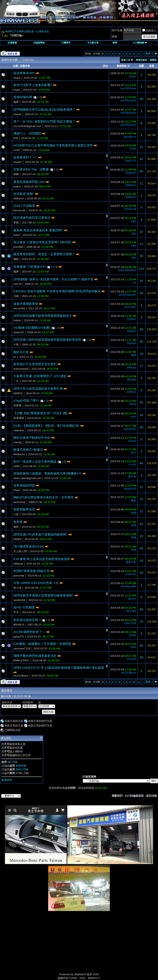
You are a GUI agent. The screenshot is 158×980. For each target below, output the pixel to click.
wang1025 (130, 489)
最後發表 (122, 66)
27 (141, 147)
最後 (149, 53)
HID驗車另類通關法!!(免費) (32, 328)
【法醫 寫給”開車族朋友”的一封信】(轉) (41, 413)
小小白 (132, 465)
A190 (16, 150)
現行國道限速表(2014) (29, 546)
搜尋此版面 (141, 60)
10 (134, 54)
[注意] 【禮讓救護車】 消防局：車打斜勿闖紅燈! (46, 426)
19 (141, 561)
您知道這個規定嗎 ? (27, 620)
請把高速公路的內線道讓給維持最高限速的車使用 (47, 340)
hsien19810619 (127, 270)
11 (138, 54)
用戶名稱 (117, 30)
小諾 (16, 514)
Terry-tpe (131, 611)
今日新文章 (93, 43)
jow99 (133, 635)
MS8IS (17, 539)
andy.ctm (131, 574)
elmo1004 (19, 308)
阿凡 (134, 453)
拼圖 (16, 174)
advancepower (127, 295)
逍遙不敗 (131, 562)
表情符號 (21, 766)
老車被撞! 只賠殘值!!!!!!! (30, 267)
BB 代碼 (12, 762)
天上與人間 (20, 551)
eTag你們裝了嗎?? (26, 401)
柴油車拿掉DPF (24, 73)
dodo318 (19, 332)
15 (141, 354)
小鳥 (16, 344)
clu (134, 282)
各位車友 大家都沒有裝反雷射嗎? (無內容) (42, 242)
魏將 (16, 272)
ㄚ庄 (16, 381)
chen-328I (130, 623)
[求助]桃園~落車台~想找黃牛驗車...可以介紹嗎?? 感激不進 (53, 279)
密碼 (114, 37)
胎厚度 (18, 522)
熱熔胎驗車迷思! (25, 509)
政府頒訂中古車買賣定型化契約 (35, 364)
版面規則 (7, 780)
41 (141, 159)
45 (141, 645)
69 (141, 329)
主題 (15, 66)
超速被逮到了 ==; (25, 157)
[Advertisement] (44, 946)
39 (141, 657)
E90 (16, 138)
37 (141, 232)
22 (141, 524)
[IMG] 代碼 (22, 769)
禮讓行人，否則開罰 (27, 133)
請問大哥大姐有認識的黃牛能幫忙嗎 (38, 389)
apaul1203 (130, 429)
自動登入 (149, 31)
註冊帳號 (12, 43)
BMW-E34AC (21, 660)
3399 (16, 466)
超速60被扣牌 (23, 97)
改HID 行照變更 (24, 607)
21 (141, 487)
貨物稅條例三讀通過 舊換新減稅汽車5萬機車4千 (48, 473)
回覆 (141, 66)
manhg (17, 442)
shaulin (18, 162)
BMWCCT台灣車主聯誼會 (20, 32)
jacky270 (19, 637)
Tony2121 (130, 161)
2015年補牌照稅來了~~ (29, 632)
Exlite (133, 149)
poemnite (19, 576)
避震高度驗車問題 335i (29, 182)
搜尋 (115, 43)
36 (141, 427)
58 (141, 99)
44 (141, 293)
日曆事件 (66, 43)
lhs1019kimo (21, 676)
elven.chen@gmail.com (27, 478)
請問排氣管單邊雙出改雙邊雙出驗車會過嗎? (44, 595)
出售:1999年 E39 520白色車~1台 (36, 583)
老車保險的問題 (24, 485)
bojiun (133, 76)
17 (141, 366)
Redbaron (19, 454)
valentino (19, 430)
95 (141, 341)
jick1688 (18, 247)
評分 (106, 66)
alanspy (132, 367)
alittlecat (18, 564)
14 (141, 415)
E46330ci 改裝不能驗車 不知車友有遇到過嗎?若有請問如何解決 (57, 291)
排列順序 (28, 702)
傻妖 (16, 259)
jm (15, 357)
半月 (16, 612)
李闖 (16, 223)
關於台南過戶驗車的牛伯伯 (32, 438)
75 (141, 622)
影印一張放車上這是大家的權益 (35, 461)
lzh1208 (131, 659)
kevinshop (19, 502)
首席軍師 (19, 418)
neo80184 (19, 600)
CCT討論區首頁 (134, 796)
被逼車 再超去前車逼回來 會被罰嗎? (38, 230)
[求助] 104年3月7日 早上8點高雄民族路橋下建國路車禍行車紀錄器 (59, 668)
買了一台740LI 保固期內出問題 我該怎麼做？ (44, 121)
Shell (16, 490)
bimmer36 (19, 210)
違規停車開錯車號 (26, 304)
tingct (17, 90)
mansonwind (21, 369)
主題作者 (25, 66)
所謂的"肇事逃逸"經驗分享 (31, 571)
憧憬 (134, 355)
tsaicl (16, 235)
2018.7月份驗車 (24, 206)
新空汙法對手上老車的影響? (33, 85)
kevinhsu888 (129, 586)
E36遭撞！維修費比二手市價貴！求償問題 (42, 644)
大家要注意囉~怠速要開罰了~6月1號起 (40, 376)
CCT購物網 (140, 43)
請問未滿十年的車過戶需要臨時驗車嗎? (40, 534)
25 (141, 281)
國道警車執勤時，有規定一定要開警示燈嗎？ (44, 254)
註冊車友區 (43, 32)
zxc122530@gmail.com (27, 126)
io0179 (17, 284)
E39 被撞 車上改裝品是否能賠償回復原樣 (42, 559)
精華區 (153, 60)
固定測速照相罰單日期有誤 (32, 218)
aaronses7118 (22, 648)
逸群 (16, 102)
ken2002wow (128, 88)
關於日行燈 (21, 352)
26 (141, 256)
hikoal (133, 404)
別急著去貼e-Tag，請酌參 (31, 169)
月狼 (16, 296)
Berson (132, 599)
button (17, 187)
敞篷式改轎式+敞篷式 (28, 450)
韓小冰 (17, 588)
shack (17, 78)
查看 (152, 66)
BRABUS (19, 625)
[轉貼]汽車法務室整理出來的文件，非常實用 (44, 497)
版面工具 (126, 60)
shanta (17, 114)
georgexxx (130, 137)
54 (141, 402)
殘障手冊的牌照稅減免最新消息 (35, 656)
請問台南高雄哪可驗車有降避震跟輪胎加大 (43, 316)
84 (141, 463)
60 (141, 171)
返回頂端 (151, 796)
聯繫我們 (117, 796)
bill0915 (18, 393)
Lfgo (133, 221)
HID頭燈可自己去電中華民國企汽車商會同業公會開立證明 (53, 145)
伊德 (134, 513)
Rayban (132, 319)
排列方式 (7, 702)
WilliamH (131, 173)
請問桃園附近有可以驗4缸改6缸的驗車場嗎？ (44, 109)
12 (141, 511)
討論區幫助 (39, 43)
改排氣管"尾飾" (24, 194)
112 (141, 268)
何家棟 (17, 405)
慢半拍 (132, 477)
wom (133, 417)
